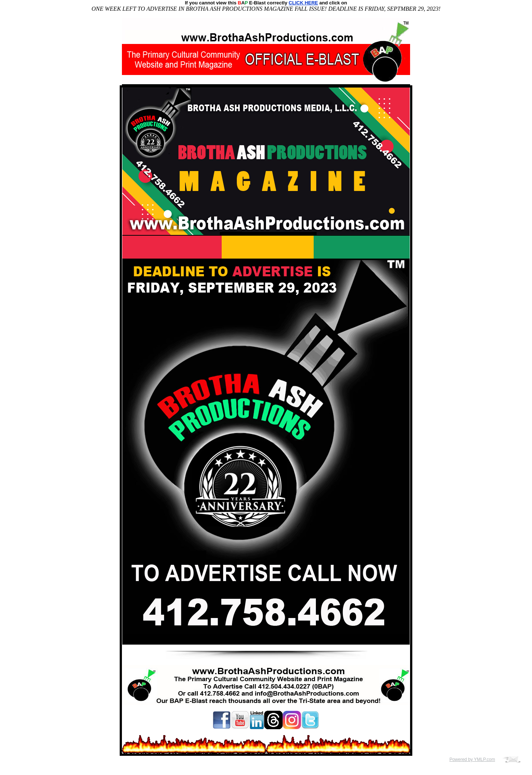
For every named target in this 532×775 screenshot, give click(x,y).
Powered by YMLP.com (472, 759)
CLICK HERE (303, 3)
